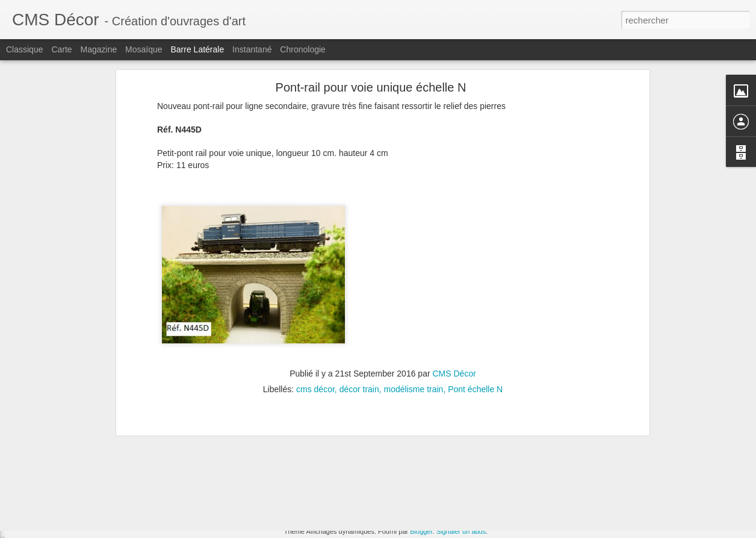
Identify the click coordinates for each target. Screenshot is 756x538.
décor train (359, 288)
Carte (61, 49)
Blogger (421, 531)
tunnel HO (373, 481)
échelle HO (417, 481)
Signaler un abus (461, 531)
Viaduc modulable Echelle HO (77, 507)
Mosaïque (144, 49)
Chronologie (303, 49)
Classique (24, 49)
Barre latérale (197, 49)
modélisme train (414, 288)
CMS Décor (454, 272)
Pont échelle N (475, 288)
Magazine (99, 49)
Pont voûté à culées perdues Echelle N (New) (102, 480)
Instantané (252, 49)
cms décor (315, 288)
